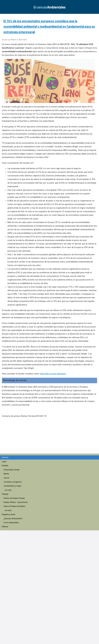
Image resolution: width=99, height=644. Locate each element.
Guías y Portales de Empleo (14, 506)
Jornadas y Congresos (13, 482)
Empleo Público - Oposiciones (16, 502)
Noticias (5, 457)
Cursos (6, 478)
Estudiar (5, 466)
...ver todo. (8, 490)
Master (6, 474)
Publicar (5, 527)
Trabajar (5, 494)
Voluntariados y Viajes (12, 486)
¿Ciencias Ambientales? (13, 519)
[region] (51, 437)
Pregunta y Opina (9, 514)
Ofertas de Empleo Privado (14, 498)
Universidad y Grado (12, 470)
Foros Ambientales (11, 523)
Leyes (4, 462)
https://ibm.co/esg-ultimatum (53, 374)
